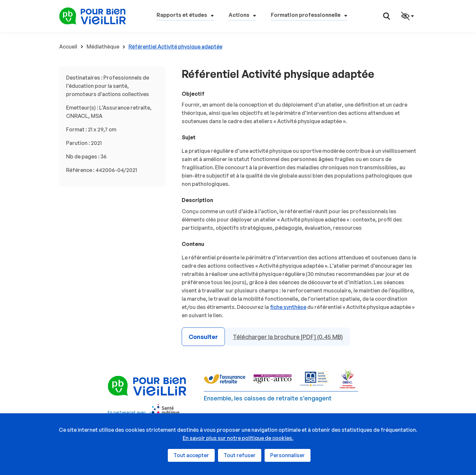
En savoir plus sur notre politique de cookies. (238, 438)
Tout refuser (240, 455)
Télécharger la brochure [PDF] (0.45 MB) (288, 337)
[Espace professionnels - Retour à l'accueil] (92, 16)
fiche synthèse (288, 307)
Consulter (203, 337)
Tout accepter (191, 455)
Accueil (68, 47)
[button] (185, 16)
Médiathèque (103, 47)
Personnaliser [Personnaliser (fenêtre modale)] (288, 455)
